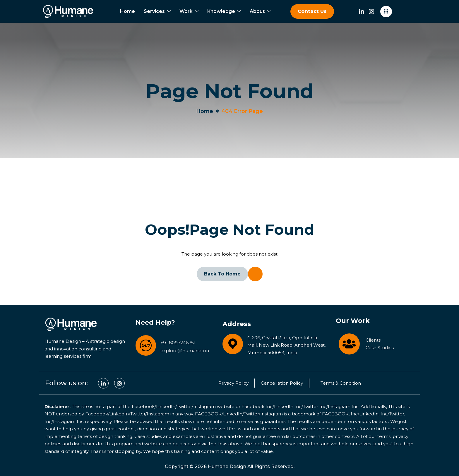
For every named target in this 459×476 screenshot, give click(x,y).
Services (157, 11)
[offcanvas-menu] (386, 12)
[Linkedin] (362, 11)
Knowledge (224, 11)
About (260, 11)
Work (189, 11)
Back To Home (222, 274)
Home (127, 11)
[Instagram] (371, 11)
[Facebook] (119, 383)
